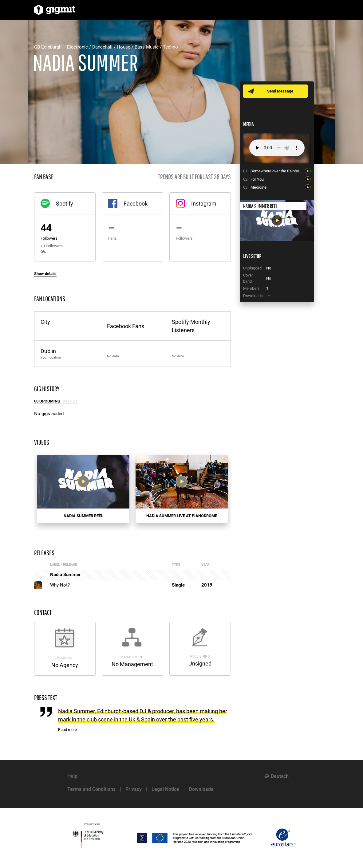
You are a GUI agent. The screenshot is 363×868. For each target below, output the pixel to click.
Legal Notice (165, 789)
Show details (45, 274)
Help (72, 776)
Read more (67, 730)
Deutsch (280, 776)
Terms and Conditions (91, 789)
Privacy (134, 789)
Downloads (201, 789)
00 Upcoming (48, 401)
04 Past (70, 401)
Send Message (281, 91)
